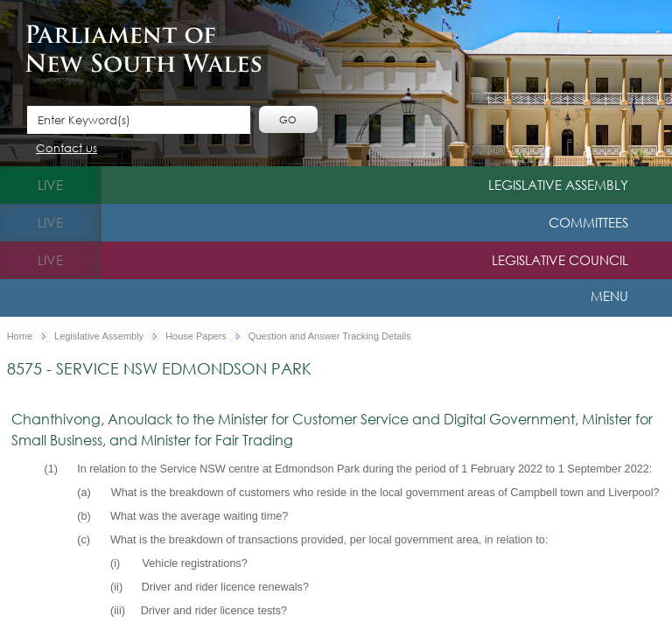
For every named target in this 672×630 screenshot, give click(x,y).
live (50, 185)
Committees (588, 222)
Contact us (66, 149)
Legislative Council (560, 260)
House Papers (196, 336)
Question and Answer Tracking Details (330, 336)
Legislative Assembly (558, 185)
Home (20, 336)
